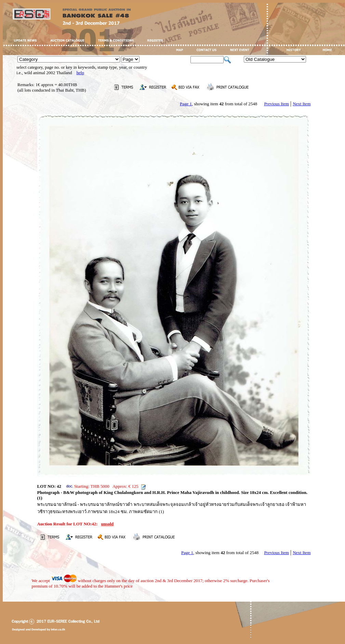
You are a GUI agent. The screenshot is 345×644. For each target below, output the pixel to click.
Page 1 (186, 104)
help (80, 73)
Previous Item (276, 104)
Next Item (302, 104)
